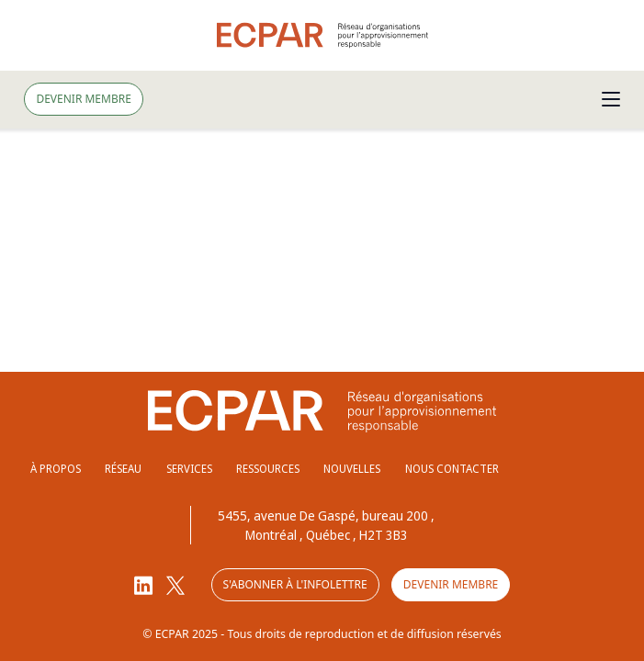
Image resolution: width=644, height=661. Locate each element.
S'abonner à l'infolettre (295, 584)
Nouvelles (352, 469)
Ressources (268, 469)
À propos (56, 469)
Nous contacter (452, 469)
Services (189, 469)
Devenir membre (83, 99)
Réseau (123, 469)
